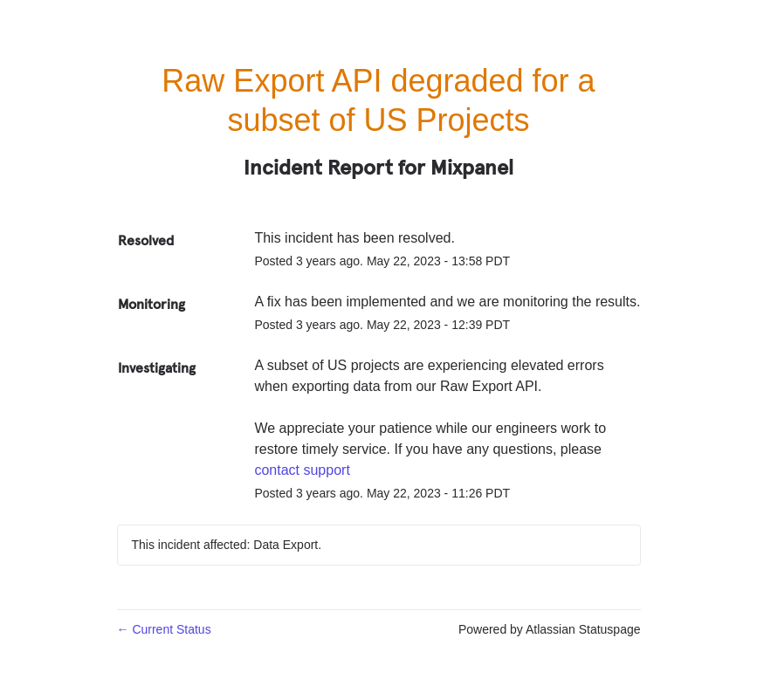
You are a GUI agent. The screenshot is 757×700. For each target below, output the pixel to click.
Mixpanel (472, 167)
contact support (302, 470)
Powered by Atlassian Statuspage (550, 629)
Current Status (164, 629)
